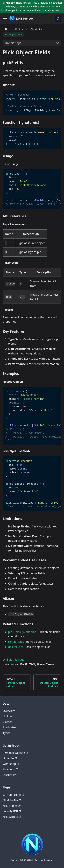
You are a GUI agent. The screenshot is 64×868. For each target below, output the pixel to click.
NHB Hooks (12, 806)
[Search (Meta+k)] (58, 19)
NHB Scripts (12, 817)
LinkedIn (10, 758)
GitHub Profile (13, 795)
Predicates (9, 727)
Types (6, 733)
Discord (9, 775)
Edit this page (14, 660)
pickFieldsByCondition (22, 632)
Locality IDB (12, 811)
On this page (13, 43)
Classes (7, 722)
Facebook (10, 769)
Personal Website (15, 753)
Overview (9, 711)
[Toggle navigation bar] (5, 19)
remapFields (16, 642)
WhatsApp (11, 764)
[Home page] (6, 29)
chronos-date (23, 6)
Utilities (8, 716)
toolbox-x (9, 6)
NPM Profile (12, 800)
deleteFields (16, 647)
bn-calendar (42, 6)
